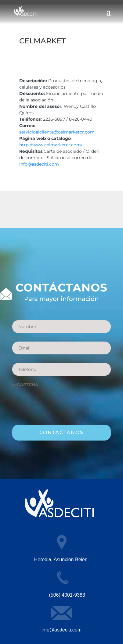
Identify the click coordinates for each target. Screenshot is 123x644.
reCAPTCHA (25, 385)
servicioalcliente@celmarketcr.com (57, 132)
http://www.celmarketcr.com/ (51, 145)
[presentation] (59, 403)
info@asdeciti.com (39, 164)
